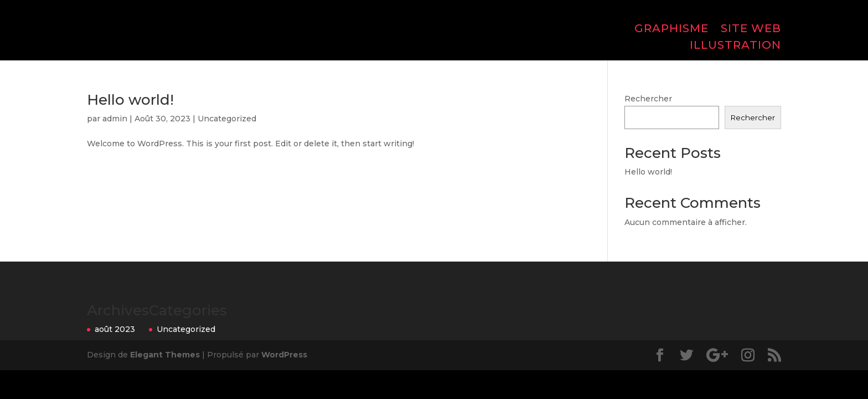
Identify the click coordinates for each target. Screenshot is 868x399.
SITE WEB (751, 30)
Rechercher (648, 99)
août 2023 (115, 329)
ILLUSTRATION (735, 46)
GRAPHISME (671, 30)
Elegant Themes (165, 355)
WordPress (284, 355)
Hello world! (130, 100)
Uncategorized (227, 119)
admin (115, 119)
